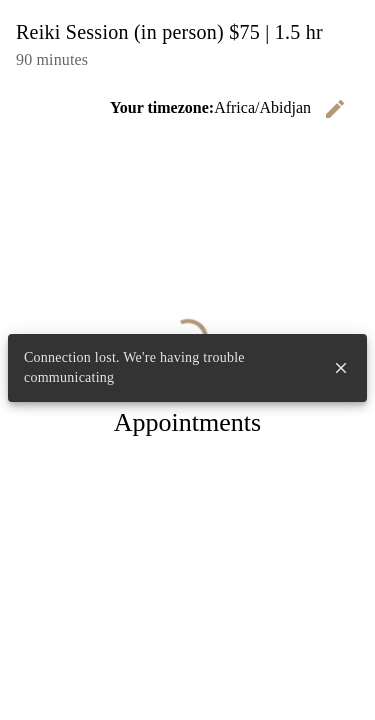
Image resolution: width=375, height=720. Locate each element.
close (341, 368)
